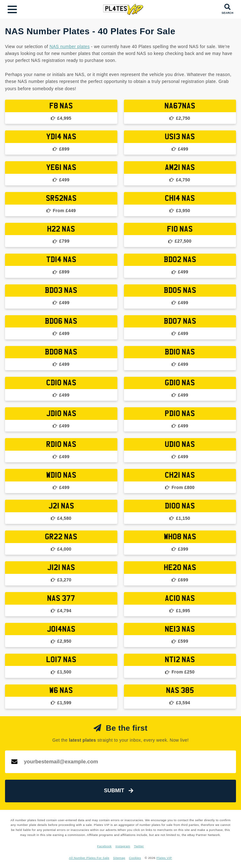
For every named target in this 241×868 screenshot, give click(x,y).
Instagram (123, 846)
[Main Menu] (12, 9)
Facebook (104, 846)
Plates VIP (164, 858)
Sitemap (119, 858)
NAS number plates (70, 47)
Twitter (139, 846)
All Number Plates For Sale (89, 858)
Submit (118, 791)
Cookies (135, 858)
